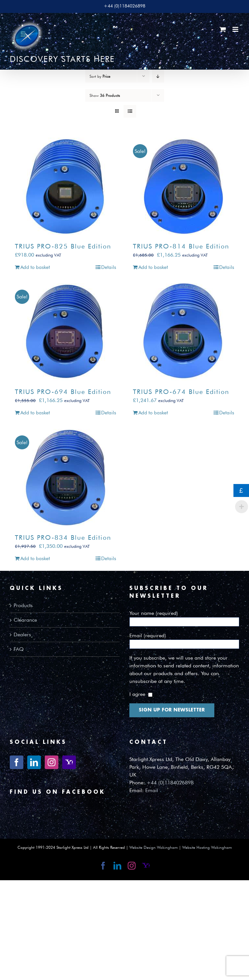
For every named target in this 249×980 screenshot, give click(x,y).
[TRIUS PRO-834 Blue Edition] (65, 478)
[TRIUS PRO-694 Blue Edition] (65, 332)
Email (152, 790)
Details (109, 267)
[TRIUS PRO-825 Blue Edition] (65, 186)
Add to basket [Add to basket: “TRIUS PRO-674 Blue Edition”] (153, 413)
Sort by (100, 76)
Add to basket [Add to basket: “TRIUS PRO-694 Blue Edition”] (35, 413)
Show (105, 95)
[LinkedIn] (34, 762)
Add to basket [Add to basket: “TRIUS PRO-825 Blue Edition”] (35, 267)
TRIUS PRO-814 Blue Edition (181, 246)
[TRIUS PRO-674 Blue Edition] (184, 332)
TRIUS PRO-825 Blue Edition (63, 246)
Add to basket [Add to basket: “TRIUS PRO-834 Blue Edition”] (35, 559)
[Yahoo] (69, 762)
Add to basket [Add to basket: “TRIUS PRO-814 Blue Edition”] (153, 267)
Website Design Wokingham (154, 847)
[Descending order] (158, 76)
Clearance (25, 620)
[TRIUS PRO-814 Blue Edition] (184, 186)
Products (23, 605)
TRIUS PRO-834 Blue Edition (63, 537)
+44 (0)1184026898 (170, 783)
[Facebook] (17, 762)
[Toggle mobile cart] (223, 29)
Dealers (22, 634)
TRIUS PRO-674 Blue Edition (181, 392)
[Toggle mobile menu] (236, 29)
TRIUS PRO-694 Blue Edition (63, 392)
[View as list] (130, 111)
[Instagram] (52, 762)
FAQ (19, 649)
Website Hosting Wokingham (207, 847)
